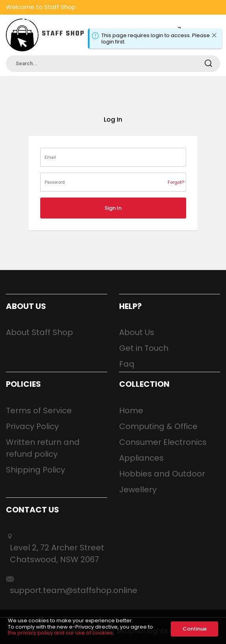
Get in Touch (144, 348)
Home (131, 411)
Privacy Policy (32, 426)
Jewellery (138, 490)
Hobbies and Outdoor (162, 474)
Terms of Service (39, 411)
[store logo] (45, 35)
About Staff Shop (39, 332)
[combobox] (113, 64)
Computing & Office (158, 426)
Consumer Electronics (163, 442)
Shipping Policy (35, 470)
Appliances (141, 458)
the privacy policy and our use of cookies (60, 633)
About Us (137, 332)
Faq (127, 364)
